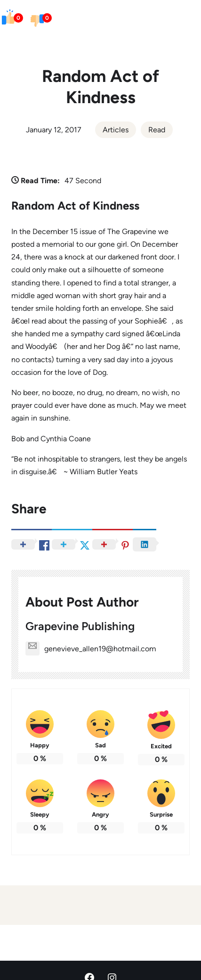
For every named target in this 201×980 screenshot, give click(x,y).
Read (157, 130)
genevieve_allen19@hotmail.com (91, 649)
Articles (116, 130)
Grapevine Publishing (80, 626)
